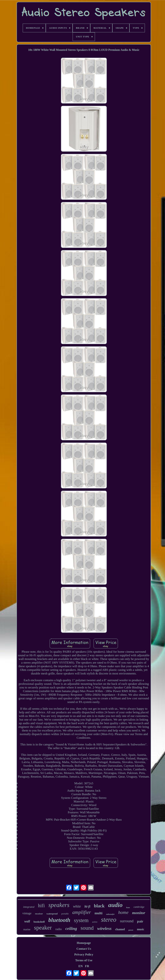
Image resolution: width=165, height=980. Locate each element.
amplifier (82, 912)
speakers (59, 905)
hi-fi (87, 906)
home (123, 912)
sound (87, 928)
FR (87, 966)
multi (98, 913)
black (99, 906)
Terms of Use (84, 960)
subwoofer (110, 914)
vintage (27, 913)
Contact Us (84, 949)
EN (81, 966)
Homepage (84, 943)
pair (140, 921)
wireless (104, 928)
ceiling (71, 929)
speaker (43, 928)
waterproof (52, 914)
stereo (109, 920)
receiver (39, 914)
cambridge (139, 907)
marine (27, 929)
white (77, 906)
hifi (41, 906)
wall (27, 921)
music (140, 929)
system (81, 920)
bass (128, 907)
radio (59, 929)
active (95, 922)
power (131, 930)
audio (115, 905)
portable (65, 914)
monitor (139, 913)
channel (120, 929)
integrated (29, 907)
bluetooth (59, 920)
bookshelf (39, 922)
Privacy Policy (84, 954)
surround (127, 921)
